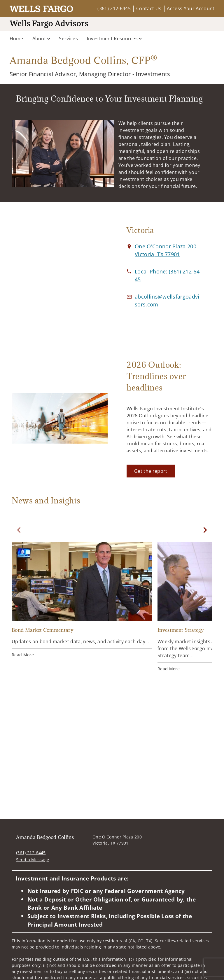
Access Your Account (191, 8)
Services (68, 39)
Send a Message (33, 860)
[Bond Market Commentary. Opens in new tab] (82, 600)
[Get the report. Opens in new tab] (151, 471)
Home (16, 39)
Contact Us (149, 8)
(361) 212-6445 (114, 8)
